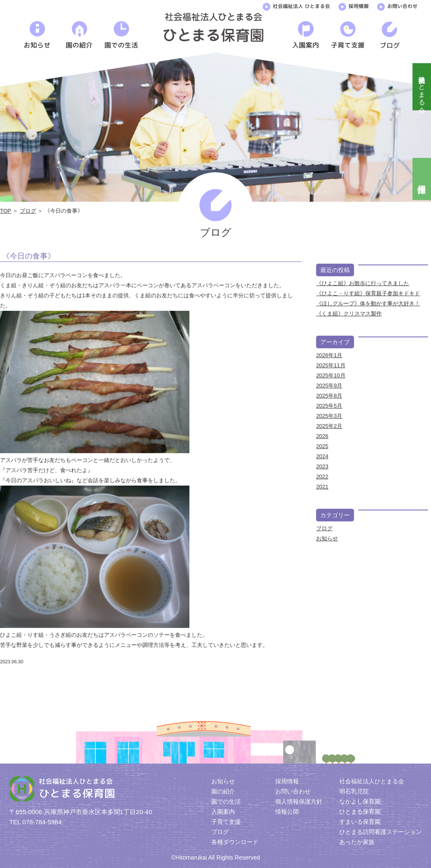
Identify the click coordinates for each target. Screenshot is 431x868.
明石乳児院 (354, 791)
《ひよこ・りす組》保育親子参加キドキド (368, 293)
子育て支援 (226, 822)
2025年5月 (329, 406)
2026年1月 (329, 355)
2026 (322, 436)
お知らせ (327, 538)
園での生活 (226, 801)
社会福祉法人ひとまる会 (422, 87)
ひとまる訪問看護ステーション (380, 832)
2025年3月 (329, 416)
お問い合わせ (397, 5)
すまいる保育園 (360, 822)
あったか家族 (357, 842)
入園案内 (223, 812)
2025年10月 (331, 375)
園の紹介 (223, 791)
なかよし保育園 (360, 801)
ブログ (28, 211)
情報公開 (287, 812)
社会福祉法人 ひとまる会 (296, 5)
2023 (322, 466)
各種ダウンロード (235, 842)
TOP (5, 211)
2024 (322, 456)
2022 (322, 477)
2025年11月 (331, 365)
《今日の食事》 (29, 256)
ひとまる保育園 (360, 812)
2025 (322, 446)
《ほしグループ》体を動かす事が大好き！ (368, 303)
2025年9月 (329, 386)
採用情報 (354, 5)
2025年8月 (329, 396)
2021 (322, 487)
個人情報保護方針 (299, 801)
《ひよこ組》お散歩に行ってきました (363, 283)
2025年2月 (329, 426)
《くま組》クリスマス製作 (349, 314)
